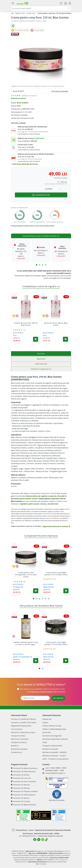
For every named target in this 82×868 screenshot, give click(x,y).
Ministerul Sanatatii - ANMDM (54, 752)
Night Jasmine (48, 587)
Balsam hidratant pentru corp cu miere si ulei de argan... (26, 643)
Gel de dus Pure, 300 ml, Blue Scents (56, 324)
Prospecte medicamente (52, 746)
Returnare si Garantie (20, 739)
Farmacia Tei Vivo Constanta (24, 781)
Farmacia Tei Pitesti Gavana (23, 795)
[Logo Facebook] (35, 840)
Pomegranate (18, 587)
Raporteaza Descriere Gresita (56, 526)
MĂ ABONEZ (58, 698)
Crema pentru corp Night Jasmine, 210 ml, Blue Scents (56, 573)
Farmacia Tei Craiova (21, 801)
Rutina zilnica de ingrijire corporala (41, 496)
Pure (19, 106)
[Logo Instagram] (43, 840)
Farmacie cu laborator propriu (23, 732)
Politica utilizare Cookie (52, 726)
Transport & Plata (18, 736)
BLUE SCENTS (23, 103)
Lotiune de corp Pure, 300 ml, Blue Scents (26, 324)
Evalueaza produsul (19, 98)
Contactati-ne (17, 752)
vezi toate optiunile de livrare (25, 164)
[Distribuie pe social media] (13, 26)
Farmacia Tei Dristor (20, 775)
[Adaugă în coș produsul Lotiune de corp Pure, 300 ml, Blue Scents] (36, 339)
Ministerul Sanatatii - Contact (54, 756)
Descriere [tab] (41, 354)
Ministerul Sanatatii (50, 749)
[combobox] (41, 8)
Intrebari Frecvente (19, 742)
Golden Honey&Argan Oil (23, 657)
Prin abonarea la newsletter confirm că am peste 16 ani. (43, 689)
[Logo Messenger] (39, 840)
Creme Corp (31, 13)
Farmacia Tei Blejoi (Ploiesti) (23, 805)
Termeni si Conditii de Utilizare (23, 719)
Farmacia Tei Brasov (20, 798)
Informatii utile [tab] (41, 364)
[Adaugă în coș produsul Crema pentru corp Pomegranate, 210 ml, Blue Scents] (36, 591)
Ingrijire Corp (20, 13)
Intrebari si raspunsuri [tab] (41, 369)
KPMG (57, 833)
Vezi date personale (46, 692)
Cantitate (49, 189)
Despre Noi (47, 719)
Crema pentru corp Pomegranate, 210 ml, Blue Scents (26, 575)
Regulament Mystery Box (21, 726)
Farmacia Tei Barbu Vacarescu (24, 768)
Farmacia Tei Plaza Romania (23, 771)
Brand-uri (15, 746)
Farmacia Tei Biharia (20, 788)
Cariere (45, 722)
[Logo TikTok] (46, 840)
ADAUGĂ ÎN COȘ (41, 195)
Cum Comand (17, 729)
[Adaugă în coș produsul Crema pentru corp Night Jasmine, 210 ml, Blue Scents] (66, 591)
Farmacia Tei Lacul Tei (21, 778)
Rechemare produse (19, 749)
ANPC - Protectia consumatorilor (56, 759)
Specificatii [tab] (41, 359)
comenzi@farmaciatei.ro (55, 773)
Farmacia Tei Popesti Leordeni (24, 791)
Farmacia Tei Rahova (21, 785)
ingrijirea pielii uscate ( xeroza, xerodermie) (39, 504)
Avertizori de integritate (52, 736)
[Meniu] (13, 3)
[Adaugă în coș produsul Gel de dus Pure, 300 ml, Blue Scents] (65, 339)
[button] (37, 265)
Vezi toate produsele (60, 91)
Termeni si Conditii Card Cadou (24, 722)
